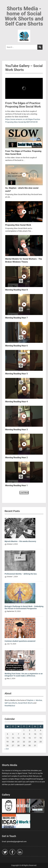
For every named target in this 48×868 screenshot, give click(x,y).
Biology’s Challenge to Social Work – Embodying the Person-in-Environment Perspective (24, 607)
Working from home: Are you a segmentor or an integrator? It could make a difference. (24, 675)
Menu (5, 4)
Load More (24, 493)
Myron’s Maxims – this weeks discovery (20, 541)
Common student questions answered (20, 641)
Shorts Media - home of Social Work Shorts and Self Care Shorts (24, 16)
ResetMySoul (10, 706)
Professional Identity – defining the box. (21, 574)
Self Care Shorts (11, 703)
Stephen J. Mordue (34, 700)
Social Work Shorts (25, 703)
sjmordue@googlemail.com (17, 842)
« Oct (7, 749)
